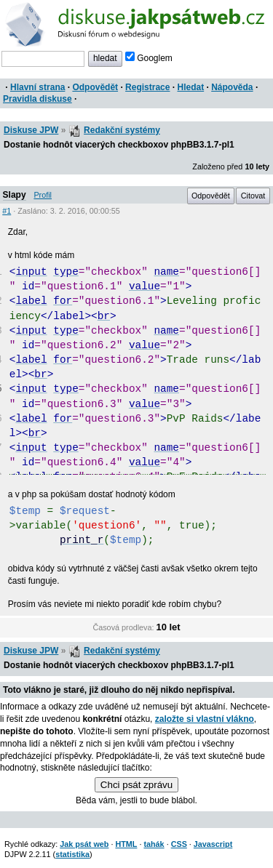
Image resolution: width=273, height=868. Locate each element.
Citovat (253, 196)
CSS (179, 844)
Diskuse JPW (31, 130)
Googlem (149, 58)
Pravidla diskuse (37, 99)
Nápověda (232, 87)
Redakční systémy (122, 130)
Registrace (147, 87)
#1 (7, 211)
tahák (154, 844)
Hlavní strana (37, 87)
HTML (126, 844)
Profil (43, 195)
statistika (72, 854)
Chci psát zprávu (136, 785)
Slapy (15, 195)
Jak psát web (84, 844)
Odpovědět (95, 87)
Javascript (213, 844)
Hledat (190, 87)
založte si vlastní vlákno (205, 719)
